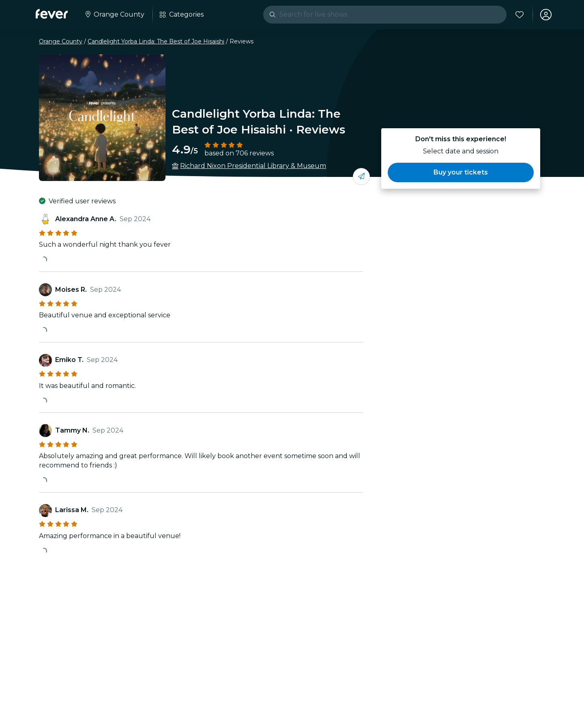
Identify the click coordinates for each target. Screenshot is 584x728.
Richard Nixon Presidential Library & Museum (253, 166)
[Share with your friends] (361, 177)
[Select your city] (114, 15)
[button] (461, 172)
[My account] (546, 15)
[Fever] (52, 14)
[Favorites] (520, 15)
